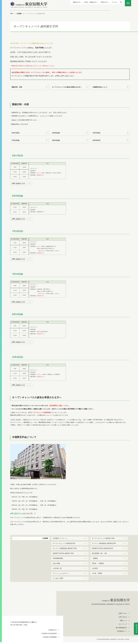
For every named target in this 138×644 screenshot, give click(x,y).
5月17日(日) (16, 133)
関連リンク (123, 622)
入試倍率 (95, 570)
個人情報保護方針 (121, 629)
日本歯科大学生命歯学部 (49, 635)
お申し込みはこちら (18, 184)
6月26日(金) (56, 133)
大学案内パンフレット (60, 539)
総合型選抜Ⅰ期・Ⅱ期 (99, 555)
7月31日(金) (16, 141)
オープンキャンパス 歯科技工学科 (103, 539)
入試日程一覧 (57, 570)
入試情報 (19, 14)
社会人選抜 (56, 565)
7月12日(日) (96, 133)
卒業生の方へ (103, 2)
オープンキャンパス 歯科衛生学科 (64, 544)
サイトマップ (123, 626)
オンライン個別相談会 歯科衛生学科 (104, 544)
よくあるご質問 (58, 580)
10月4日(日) (96, 141)
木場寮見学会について (100, 87)
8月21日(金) (56, 141)
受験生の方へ (73, 2)
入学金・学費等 (97, 575)
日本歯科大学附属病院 (50, 639)
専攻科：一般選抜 (98, 565)
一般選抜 (95, 560)
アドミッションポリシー (61, 575)
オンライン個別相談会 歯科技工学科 (65, 549)
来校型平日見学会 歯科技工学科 (63, 555)
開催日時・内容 (17, 87)
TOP (12, 14)
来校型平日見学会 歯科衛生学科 (103, 549)
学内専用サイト (122, 633)
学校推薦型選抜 (58, 560)
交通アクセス (123, 615)
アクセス (113, 2)
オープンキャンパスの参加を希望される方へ (67, 87)
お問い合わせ (123, 619)
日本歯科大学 (52, 632)
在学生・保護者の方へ (88, 2)
